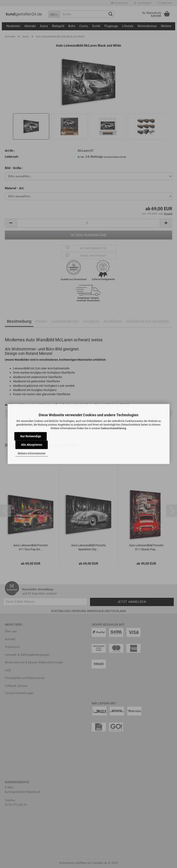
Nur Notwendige (31, 436)
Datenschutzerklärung (113, 428)
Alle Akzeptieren (32, 445)
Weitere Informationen (32, 453)
